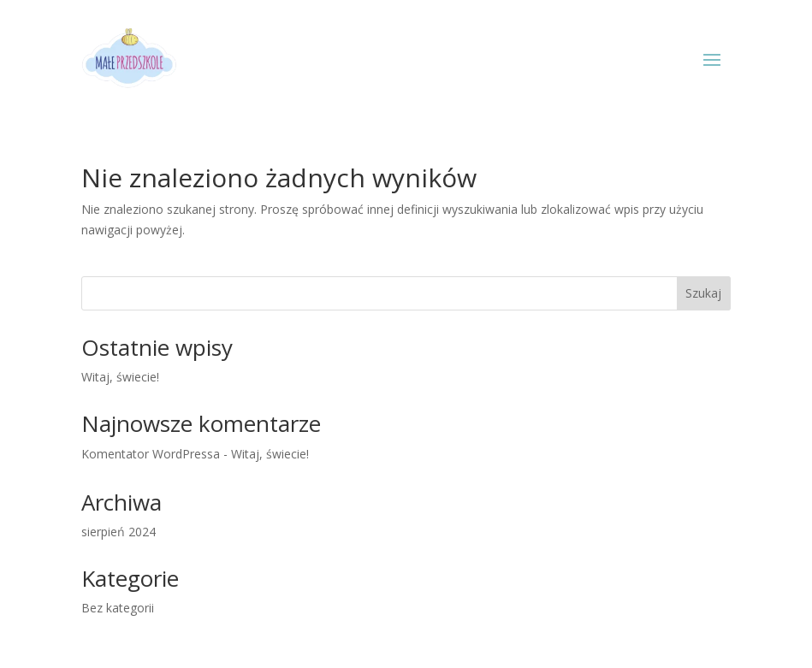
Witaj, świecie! (120, 377)
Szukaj (703, 293)
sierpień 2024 (119, 532)
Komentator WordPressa (151, 454)
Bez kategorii (118, 608)
